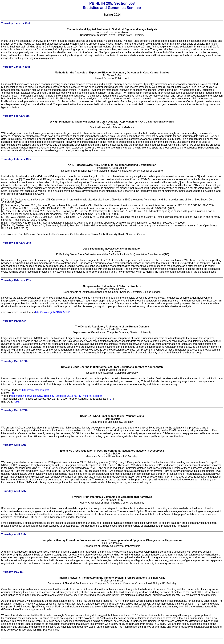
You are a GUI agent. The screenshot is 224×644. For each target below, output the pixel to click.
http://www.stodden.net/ (35, 390)
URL (17, 402)
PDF (13, 393)
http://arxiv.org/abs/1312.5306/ (52, 312)
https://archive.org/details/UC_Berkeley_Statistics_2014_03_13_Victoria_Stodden (56, 396)
